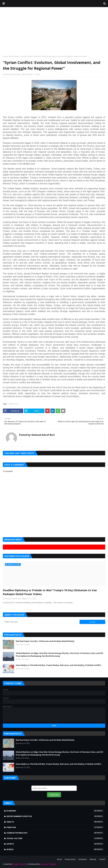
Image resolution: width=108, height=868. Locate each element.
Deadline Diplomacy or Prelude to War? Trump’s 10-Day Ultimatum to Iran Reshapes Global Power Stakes (50, 592)
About (59, 859)
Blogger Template (19, 864)
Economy (55, 811)
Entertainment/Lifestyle (55, 816)
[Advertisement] (54, 31)
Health (55, 822)
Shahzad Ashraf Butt (13, 74)
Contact (102, 859)
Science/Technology (55, 833)
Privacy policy (70, 859)
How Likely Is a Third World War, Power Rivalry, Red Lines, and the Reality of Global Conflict (59, 665)
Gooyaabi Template (48, 864)
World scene (14, 56)
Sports (55, 844)
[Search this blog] (41, 622)
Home (5, 56)
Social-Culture (55, 838)
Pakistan (55, 827)
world (55, 849)
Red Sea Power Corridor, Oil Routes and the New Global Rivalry (45, 641)
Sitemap (93, 859)
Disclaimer (83, 859)
